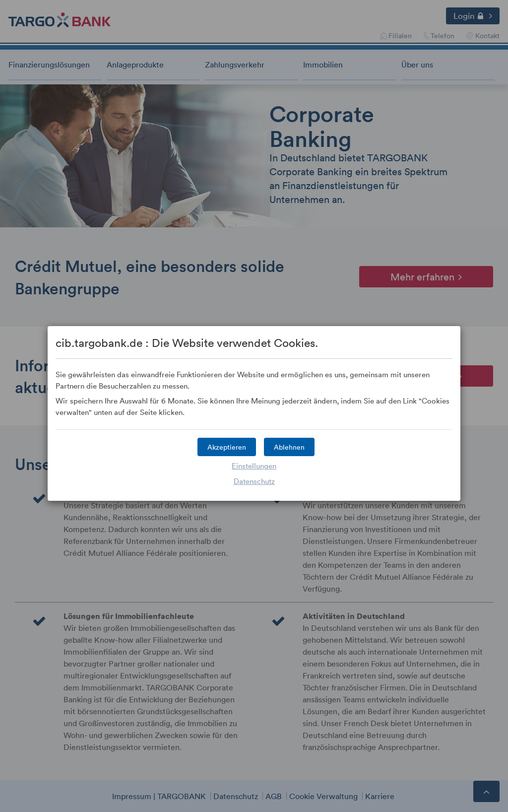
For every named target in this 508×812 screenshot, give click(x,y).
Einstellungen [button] (254, 466)
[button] (227, 447)
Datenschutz (254, 481)
